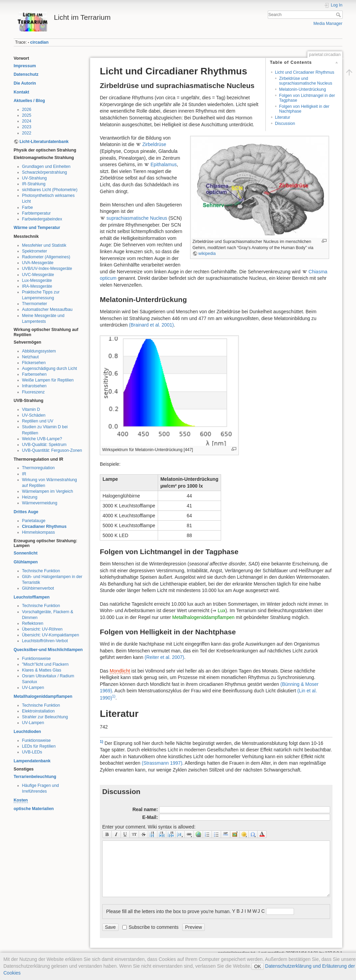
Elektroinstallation (38, 711)
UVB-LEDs (32, 752)
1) (114, 696)
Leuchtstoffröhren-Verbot (45, 641)
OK (258, 966)
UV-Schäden (34, 415)
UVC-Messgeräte (38, 275)
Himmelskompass (39, 532)
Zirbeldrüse (154, 144)
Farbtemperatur (36, 213)
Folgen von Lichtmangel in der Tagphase (307, 98)
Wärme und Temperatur (37, 228)
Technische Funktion (41, 571)
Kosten (21, 800)
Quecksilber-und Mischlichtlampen (48, 650)
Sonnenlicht (26, 553)
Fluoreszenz (34, 392)
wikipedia (207, 254)
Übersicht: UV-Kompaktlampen (51, 635)
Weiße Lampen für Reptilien (48, 380)
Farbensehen (34, 374)
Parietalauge (34, 521)
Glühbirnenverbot (38, 588)
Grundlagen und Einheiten (46, 167)
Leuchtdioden (27, 732)
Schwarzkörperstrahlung (45, 172)
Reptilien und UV (38, 421)
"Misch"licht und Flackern (45, 664)
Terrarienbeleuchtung (35, 777)
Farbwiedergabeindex (42, 219)
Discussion (285, 124)
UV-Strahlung (35, 178)
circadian (40, 42)
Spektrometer (35, 251)
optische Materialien (34, 809)
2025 (27, 115)
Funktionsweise (36, 659)
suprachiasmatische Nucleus (137, 218)
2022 (27, 133)
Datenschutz (26, 74)
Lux (222, 610)
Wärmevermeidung (40, 503)
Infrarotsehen (34, 386)
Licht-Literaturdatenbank (44, 142)
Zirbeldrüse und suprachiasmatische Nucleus (306, 81)
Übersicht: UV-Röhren (42, 629)
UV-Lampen (33, 688)
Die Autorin (25, 83)
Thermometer (35, 304)
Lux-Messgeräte (37, 280)
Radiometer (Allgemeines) (46, 257)
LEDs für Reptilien (39, 746)
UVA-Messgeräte (38, 263)
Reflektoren (33, 623)
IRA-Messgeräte (37, 286)
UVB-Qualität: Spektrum (44, 445)
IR (24, 474)
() (152, 325)
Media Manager (328, 24)
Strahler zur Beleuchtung (45, 717)
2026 (27, 110)
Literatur (283, 117)
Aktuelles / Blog (29, 101)
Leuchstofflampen (32, 597)
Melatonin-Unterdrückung (303, 89)
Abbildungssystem (39, 351)
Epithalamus (164, 164)
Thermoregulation (38, 468)
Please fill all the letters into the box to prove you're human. (169, 911)
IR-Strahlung (34, 184)
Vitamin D (31, 409)
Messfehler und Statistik (44, 245)
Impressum (25, 66)
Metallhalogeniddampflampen (43, 696)
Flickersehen (34, 363)
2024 (27, 121)
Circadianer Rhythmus (44, 527)
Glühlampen (26, 562)
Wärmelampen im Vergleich (48, 491)
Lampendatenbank (32, 761)
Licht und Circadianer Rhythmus (305, 72)
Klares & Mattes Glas (42, 670)
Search (339, 15)
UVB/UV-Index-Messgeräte (47, 269)
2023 (27, 127)
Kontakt (21, 92)
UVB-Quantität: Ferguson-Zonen (52, 450)
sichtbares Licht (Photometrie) (50, 190)
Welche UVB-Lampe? (42, 439)
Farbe (28, 207)
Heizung (30, 497)
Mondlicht (120, 671)
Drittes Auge (26, 512)
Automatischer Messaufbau (47, 309)
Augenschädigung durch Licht (50, 369)
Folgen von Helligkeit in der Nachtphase (304, 109)
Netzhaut (30, 357)
